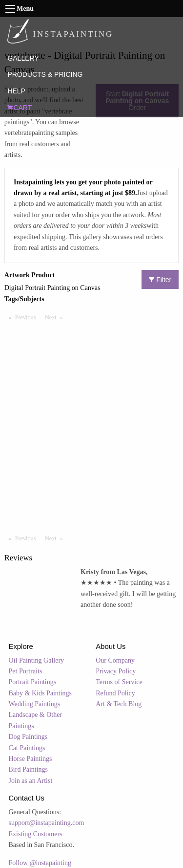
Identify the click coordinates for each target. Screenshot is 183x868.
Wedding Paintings (35, 704)
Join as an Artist (31, 781)
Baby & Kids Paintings (41, 693)
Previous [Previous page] (28, 317)
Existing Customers (36, 834)
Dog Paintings (28, 737)
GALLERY (23, 58)
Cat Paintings (27, 748)
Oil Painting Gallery (37, 660)
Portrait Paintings (33, 682)
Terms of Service (119, 682)
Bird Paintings (29, 769)
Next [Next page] (56, 317)
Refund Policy (115, 693)
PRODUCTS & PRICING (45, 74)
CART (20, 108)
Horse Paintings (30, 759)
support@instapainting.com (47, 823)
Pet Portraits (26, 671)
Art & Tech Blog (119, 704)
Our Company (115, 660)
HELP (16, 91)
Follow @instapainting (40, 863)
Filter (160, 280)
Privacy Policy (116, 671)
